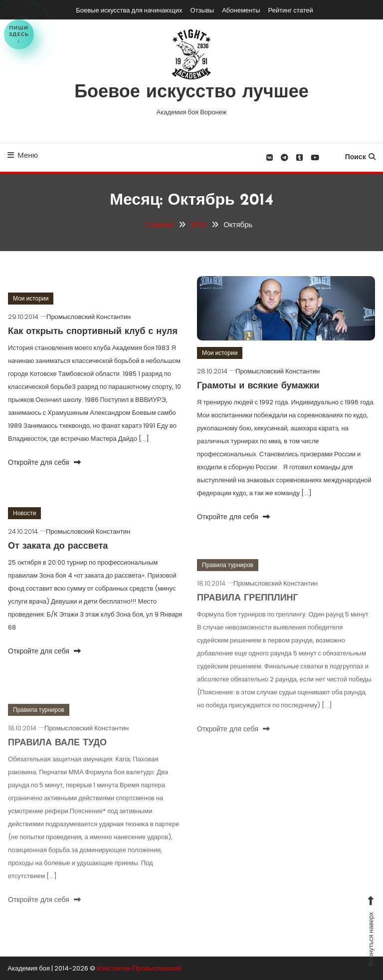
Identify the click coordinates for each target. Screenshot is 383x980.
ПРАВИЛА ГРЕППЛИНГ (248, 608)
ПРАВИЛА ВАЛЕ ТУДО (57, 753)
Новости (24, 513)
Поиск (360, 157)
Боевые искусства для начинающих (129, 10)
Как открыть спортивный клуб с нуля (93, 332)
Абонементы (241, 10)
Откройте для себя (44, 462)
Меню (23, 155)
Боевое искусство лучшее (191, 93)
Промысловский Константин (89, 317)
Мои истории (31, 298)
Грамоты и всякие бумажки (258, 386)
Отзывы (202, 10)
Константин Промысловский (139, 968)
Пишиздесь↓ (19, 34)
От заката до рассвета (58, 546)
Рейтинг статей (291, 10)
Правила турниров (228, 574)
